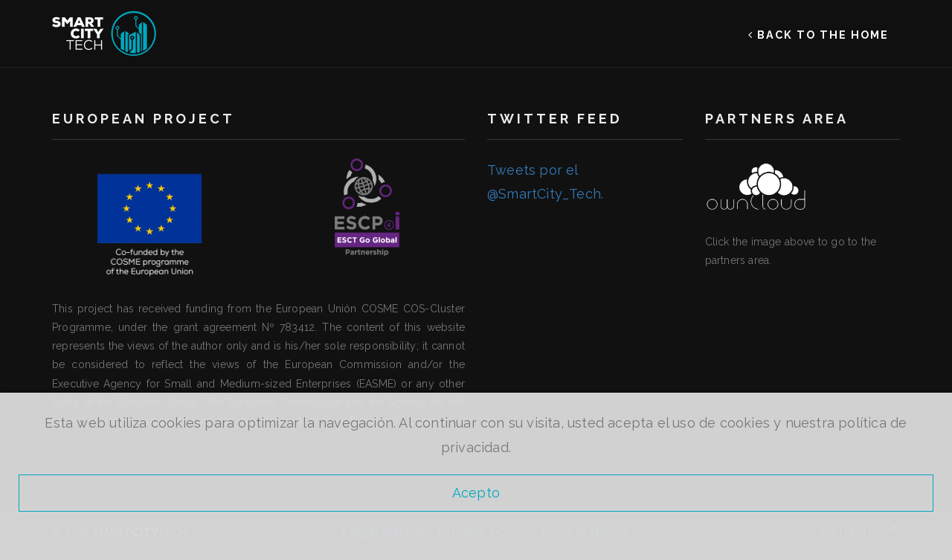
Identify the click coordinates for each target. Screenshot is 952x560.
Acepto (476, 493)
